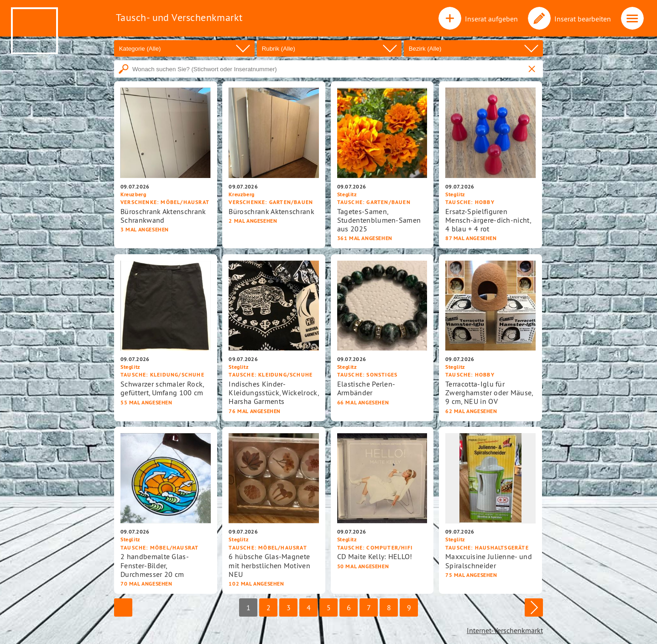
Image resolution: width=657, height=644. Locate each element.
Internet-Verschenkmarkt (505, 630)
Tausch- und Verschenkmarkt (179, 17)
